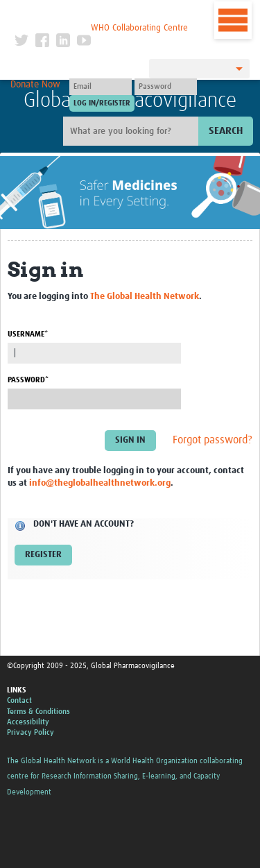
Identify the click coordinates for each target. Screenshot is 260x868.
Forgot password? (213, 441)
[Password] (166, 87)
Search (226, 131)
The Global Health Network (101, 14)
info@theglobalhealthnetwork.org (100, 483)
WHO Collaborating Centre (139, 28)
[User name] (101, 87)
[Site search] (132, 131)
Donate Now (35, 85)
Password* (28, 380)
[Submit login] (102, 103)
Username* (28, 334)
